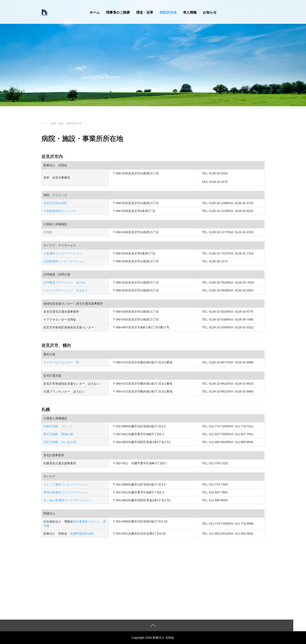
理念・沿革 (145, 12)
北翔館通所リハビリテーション (64, 261)
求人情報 (190, 12)
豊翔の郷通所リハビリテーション (66, 492)
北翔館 (48, 232)
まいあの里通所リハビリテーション (67, 500)
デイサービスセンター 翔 (61, 362)
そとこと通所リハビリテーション (66, 484)
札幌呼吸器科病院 (82, 534)
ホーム (95, 12)
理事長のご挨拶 (118, 12)
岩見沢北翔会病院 (55, 203)
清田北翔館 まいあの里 (60, 442)
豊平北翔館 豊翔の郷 (58, 434)
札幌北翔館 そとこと (58, 426)
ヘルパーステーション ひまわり (66, 290)
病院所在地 (168, 12)
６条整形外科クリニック (60, 211)
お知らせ (210, 12)
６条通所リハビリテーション (63, 253)
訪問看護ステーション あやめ (64, 282)
